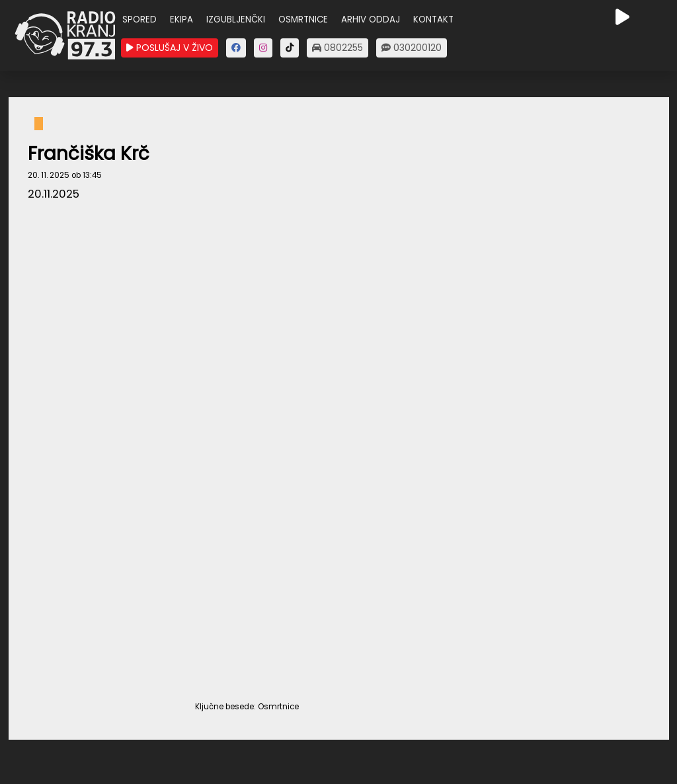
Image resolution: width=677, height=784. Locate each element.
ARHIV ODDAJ (371, 20)
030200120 (412, 48)
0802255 (338, 48)
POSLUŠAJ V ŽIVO (170, 48)
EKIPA (181, 20)
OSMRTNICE (303, 20)
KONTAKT (433, 20)
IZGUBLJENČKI (236, 20)
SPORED (139, 20)
